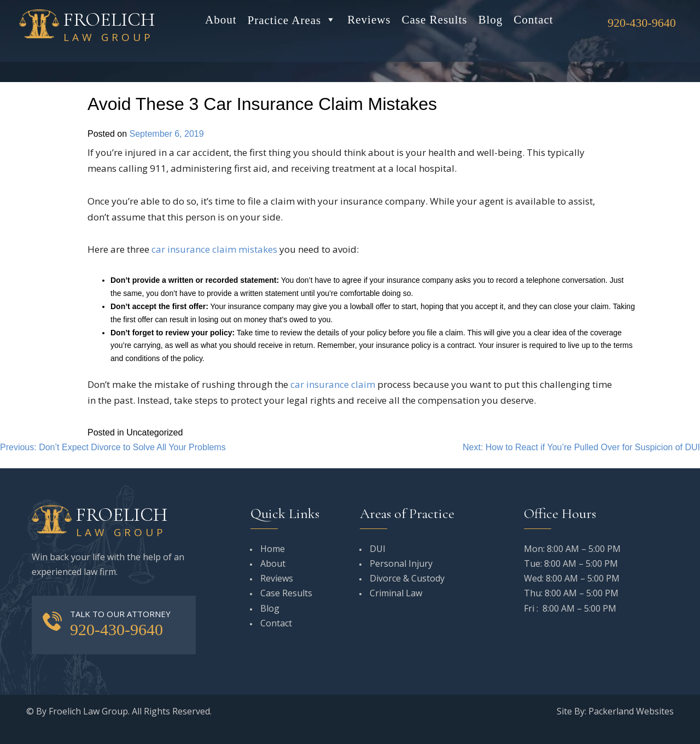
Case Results (435, 20)
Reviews (369, 20)
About (221, 20)
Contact (533, 20)
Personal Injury (401, 563)
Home (273, 549)
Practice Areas (292, 20)
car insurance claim (333, 384)
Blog (490, 20)
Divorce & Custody (407, 578)
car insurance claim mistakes (214, 249)
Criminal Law (396, 593)
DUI (378, 549)
